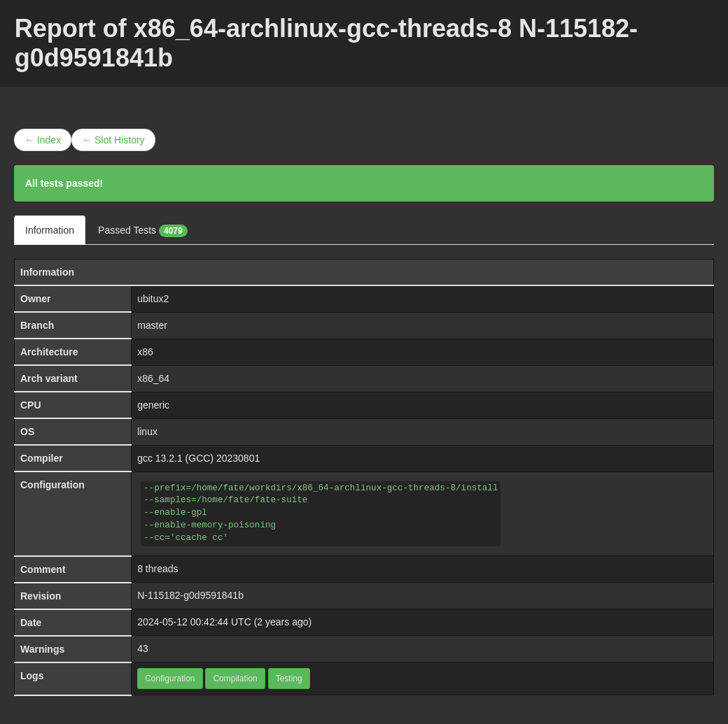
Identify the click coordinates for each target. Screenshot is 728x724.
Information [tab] (50, 230)
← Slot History (113, 140)
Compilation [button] (235, 679)
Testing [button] (289, 679)
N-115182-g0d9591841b (190, 595)
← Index (43, 140)
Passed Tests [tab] (143, 231)
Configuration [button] (170, 679)
